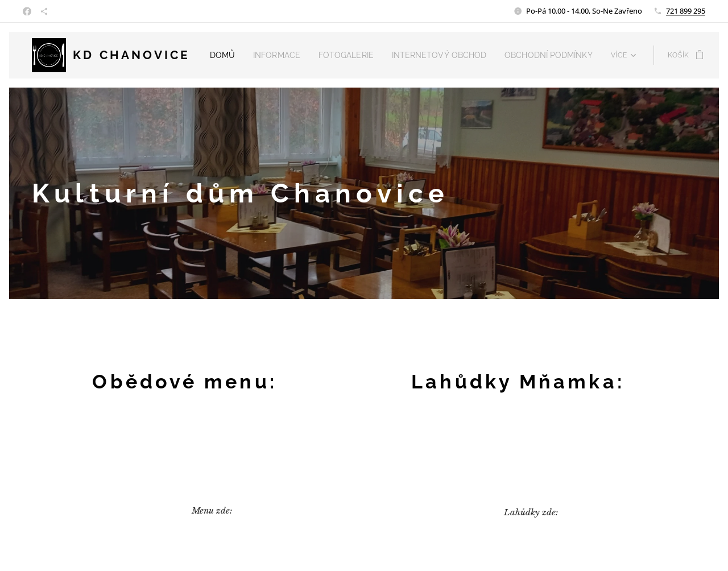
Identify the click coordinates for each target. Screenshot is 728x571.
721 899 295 (686, 11)
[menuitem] (236, 55)
